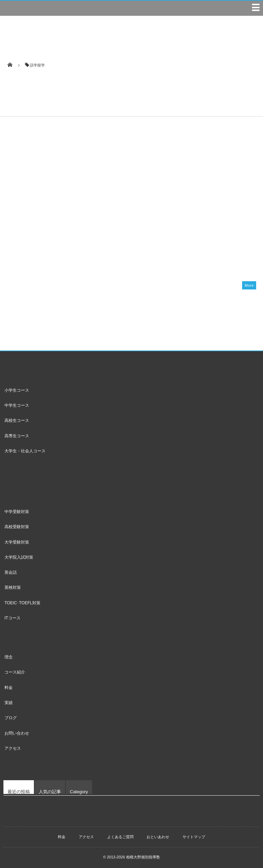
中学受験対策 (17, 512)
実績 (9, 703)
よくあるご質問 (120, 837)
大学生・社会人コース (25, 451)
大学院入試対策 (19, 557)
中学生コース (17, 405)
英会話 (11, 572)
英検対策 (13, 587)
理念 (9, 657)
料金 (9, 688)
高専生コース (17, 436)
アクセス (13, 748)
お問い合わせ (17, 733)
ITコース (12, 618)
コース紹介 (15, 672)
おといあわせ (158, 837)
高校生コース (17, 420)
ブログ (11, 718)
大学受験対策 (17, 542)
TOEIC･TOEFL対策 (22, 603)
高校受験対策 (17, 527)
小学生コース (17, 390)
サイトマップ (194, 837)
